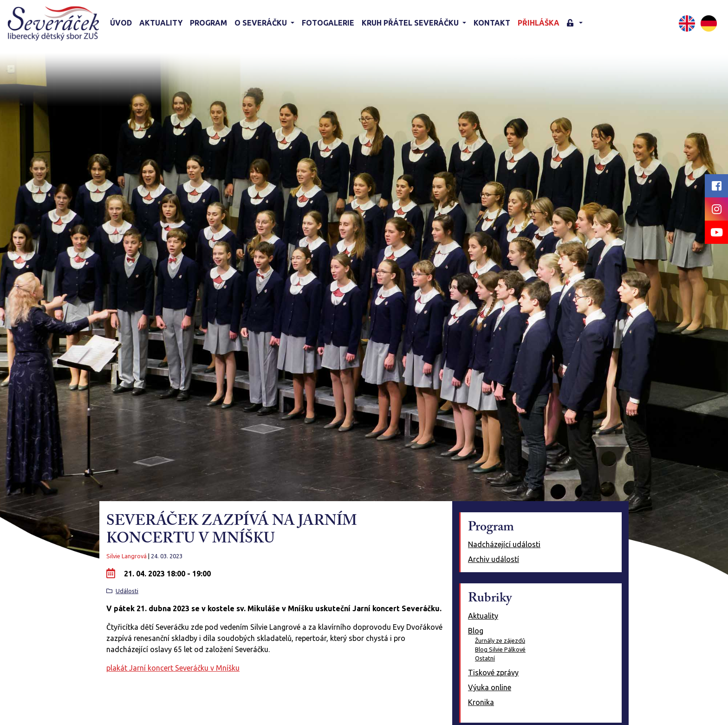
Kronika (481, 702)
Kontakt (492, 23)
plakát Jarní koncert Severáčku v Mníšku (173, 668)
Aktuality (161, 23)
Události (127, 591)
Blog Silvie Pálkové (500, 649)
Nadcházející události (504, 544)
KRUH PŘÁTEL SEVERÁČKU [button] (411, 23)
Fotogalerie (328, 23)
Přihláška (539, 23)
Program (208, 23)
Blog (476, 631)
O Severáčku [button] (262, 23)
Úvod (121, 23)
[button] (575, 23)
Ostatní (485, 658)
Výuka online (490, 687)
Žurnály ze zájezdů (500, 640)
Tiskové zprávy (493, 673)
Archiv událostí (494, 559)
